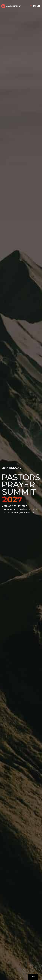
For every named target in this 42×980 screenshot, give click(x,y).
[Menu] (35, 6)
